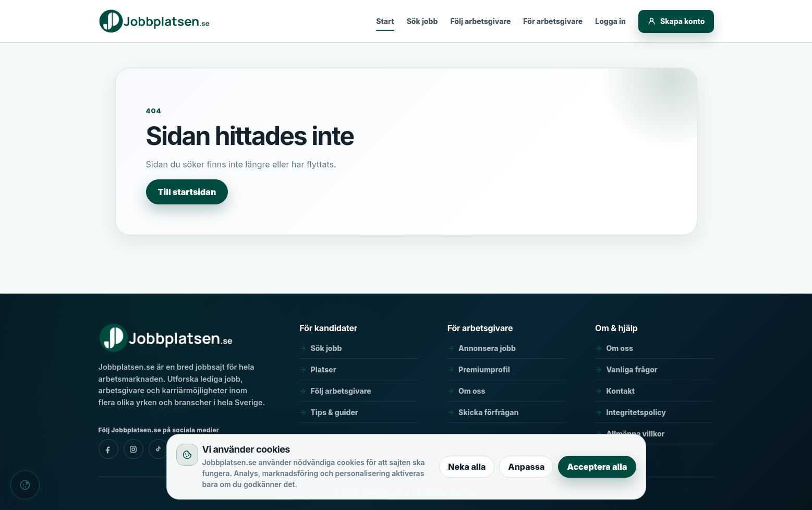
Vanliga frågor (632, 369)
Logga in (610, 21)
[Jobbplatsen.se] (155, 21)
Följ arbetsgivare (480, 21)
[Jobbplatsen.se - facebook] (108, 449)
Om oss (472, 391)
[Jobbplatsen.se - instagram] (134, 449)
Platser (324, 369)
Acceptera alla (597, 467)
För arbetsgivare (553, 21)
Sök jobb (422, 21)
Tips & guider (335, 412)
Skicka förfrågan (488, 412)
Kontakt (620, 391)
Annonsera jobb (487, 348)
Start (385, 21)
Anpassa (526, 467)
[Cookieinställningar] (25, 485)
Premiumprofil (484, 369)
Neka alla (467, 467)
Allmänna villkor (635, 434)
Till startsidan (187, 192)
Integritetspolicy (636, 412)
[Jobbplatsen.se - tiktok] (159, 449)
